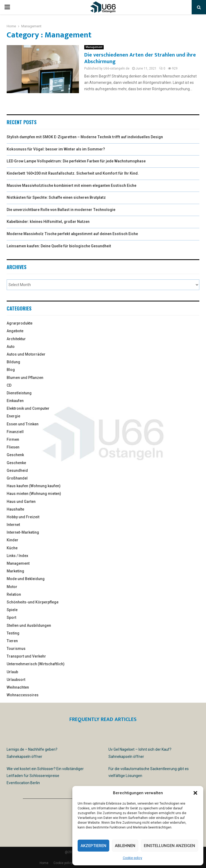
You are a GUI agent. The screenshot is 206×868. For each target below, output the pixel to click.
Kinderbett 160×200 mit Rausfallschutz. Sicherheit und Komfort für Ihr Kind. (73, 173)
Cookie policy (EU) (67, 863)
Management (94, 47)
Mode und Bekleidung (26, 579)
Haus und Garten (21, 502)
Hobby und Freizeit (23, 517)
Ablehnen (125, 846)
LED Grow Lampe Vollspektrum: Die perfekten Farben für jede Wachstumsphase (76, 161)
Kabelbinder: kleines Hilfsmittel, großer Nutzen (48, 222)
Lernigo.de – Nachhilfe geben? (32, 749)
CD (9, 385)
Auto (11, 347)
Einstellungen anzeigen (169, 846)
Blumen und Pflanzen (25, 378)
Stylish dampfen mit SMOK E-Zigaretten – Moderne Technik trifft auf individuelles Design (85, 137)
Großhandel (17, 478)
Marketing (15, 571)
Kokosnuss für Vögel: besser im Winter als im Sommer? (56, 149)
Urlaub (12, 672)
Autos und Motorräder (26, 354)
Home (44, 863)
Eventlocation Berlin (23, 783)
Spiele (12, 610)
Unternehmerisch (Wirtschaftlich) (36, 664)
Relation (14, 594)
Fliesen (13, 447)
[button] (195, 793)
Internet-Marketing (23, 532)
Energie (13, 416)
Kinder (12, 540)
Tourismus (16, 649)
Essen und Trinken (23, 424)
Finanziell (15, 432)
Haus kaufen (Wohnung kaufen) (34, 486)
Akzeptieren (93, 846)
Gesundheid (17, 470)
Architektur (16, 339)
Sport (11, 617)
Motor (12, 587)
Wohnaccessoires (23, 695)
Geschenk (15, 455)
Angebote (15, 331)
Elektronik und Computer (28, 408)
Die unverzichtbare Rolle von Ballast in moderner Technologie (61, 210)
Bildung (13, 362)
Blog (11, 370)
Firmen (13, 439)
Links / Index (17, 556)
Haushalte (15, 509)
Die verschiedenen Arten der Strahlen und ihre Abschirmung (140, 58)
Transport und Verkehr (26, 656)
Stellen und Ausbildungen (29, 625)
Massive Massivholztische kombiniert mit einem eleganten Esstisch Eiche (72, 185)
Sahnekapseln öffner (24, 757)
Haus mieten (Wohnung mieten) (34, 494)
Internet (13, 525)
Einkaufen (15, 401)
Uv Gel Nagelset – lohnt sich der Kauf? (140, 749)
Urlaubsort (16, 680)
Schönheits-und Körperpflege (33, 602)
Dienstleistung (19, 393)
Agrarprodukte (20, 323)
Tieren (12, 641)
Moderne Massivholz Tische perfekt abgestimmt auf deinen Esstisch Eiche (72, 234)
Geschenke (16, 463)
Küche (12, 548)
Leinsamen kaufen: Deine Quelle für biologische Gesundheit (59, 246)
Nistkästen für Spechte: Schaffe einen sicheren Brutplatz (56, 197)
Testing (13, 633)
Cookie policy (133, 858)
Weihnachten (18, 687)
